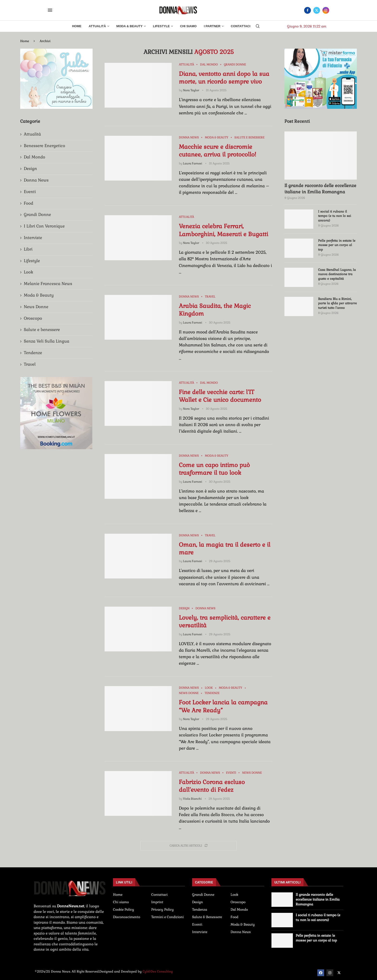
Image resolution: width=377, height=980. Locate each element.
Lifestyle (161, 26)
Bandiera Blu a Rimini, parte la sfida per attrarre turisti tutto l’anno (337, 303)
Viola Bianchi (192, 799)
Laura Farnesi (193, 163)
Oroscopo (33, 318)
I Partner (212, 26)
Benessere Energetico (44, 146)
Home (77, 26)
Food (28, 203)
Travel (30, 364)
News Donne (36, 307)
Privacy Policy (163, 909)
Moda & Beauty (129, 26)
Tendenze (33, 353)
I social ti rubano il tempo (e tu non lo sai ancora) (335, 216)
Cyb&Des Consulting (158, 971)
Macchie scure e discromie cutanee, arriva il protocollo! (217, 151)
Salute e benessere (42, 330)
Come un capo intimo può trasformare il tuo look (214, 469)
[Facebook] (308, 10)
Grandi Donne (37, 214)
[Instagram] (326, 10)
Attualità (97, 26)
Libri (28, 249)
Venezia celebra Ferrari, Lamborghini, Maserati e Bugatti (223, 230)
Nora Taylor (191, 90)
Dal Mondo (35, 157)
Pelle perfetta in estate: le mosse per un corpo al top (337, 245)
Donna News (36, 180)
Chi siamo (121, 902)
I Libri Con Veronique (44, 226)
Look (28, 272)
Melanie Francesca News (48, 284)
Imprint (157, 902)
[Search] (258, 26)
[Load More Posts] (188, 846)
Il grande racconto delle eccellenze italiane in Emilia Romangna (320, 188)
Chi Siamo (188, 26)
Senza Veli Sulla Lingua (47, 341)
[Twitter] (317, 10)
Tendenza (200, 909)
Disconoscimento (127, 917)
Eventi (30, 192)
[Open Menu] (50, 10)
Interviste (33, 238)
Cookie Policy (124, 909)
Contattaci (241, 26)
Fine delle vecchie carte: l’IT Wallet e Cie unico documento (220, 396)
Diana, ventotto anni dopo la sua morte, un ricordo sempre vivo (224, 78)
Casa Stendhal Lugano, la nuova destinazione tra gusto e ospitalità (337, 274)
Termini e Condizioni (167, 917)
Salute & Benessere (207, 917)
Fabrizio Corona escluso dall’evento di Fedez (212, 786)
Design (30, 169)
